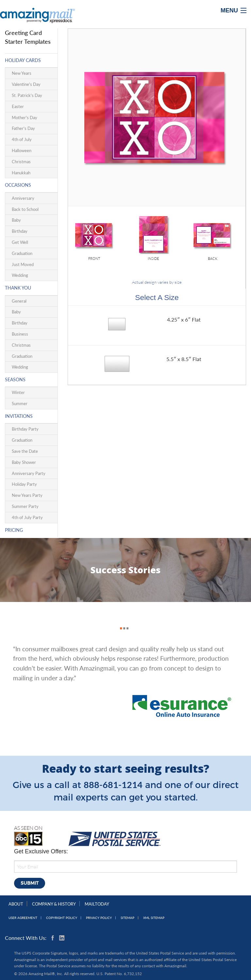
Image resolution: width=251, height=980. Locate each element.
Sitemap (127, 918)
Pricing (14, 530)
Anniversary (23, 198)
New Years (22, 73)
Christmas (21, 162)
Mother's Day (25, 118)
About (16, 904)
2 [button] (123, 621)
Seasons (15, 379)
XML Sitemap (154, 918)
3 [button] (126, 621)
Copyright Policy (62, 918)
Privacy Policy (99, 918)
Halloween (22, 150)
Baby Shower (24, 462)
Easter (18, 106)
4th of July (22, 139)
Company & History (54, 904)
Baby (16, 220)
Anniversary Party (29, 473)
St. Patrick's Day (27, 95)
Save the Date (25, 451)
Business (20, 334)
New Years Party (27, 495)
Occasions (18, 185)
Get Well (20, 242)
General (19, 301)
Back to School (25, 209)
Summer (20, 403)
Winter (18, 392)
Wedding (20, 275)
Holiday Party (24, 484)
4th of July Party (27, 517)
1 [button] (119, 621)
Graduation (22, 253)
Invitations (19, 416)
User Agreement (23, 918)
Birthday (20, 231)
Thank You (18, 288)
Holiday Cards (23, 60)
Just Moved (23, 264)
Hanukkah (21, 173)
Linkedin (62, 938)
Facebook (54, 938)
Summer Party (25, 506)
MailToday (97, 904)
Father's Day (23, 128)
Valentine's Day (26, 84)
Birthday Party (25, 429)
